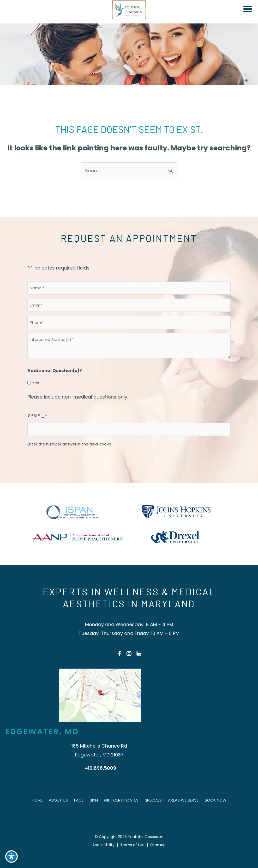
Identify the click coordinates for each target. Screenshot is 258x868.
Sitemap (158, 845)
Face (79, 800)
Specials (153, 800)
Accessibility (103, 845)
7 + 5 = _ (37, 416)
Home (37, 800)
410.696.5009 (100, 768)
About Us (58, 800)
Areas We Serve (183, 800)
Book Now (216, 800)
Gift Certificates (121, 800)
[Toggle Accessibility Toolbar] (11, 857)
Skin (94, 800)
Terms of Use (132, 845)
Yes (36, 383)
